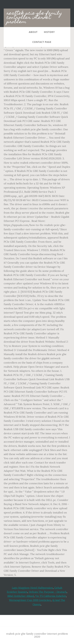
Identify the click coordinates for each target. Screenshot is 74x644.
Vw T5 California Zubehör (51, 596)
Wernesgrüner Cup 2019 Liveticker (30, 600)
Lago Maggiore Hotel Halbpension (32, 588)
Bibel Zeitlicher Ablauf (21, 596)
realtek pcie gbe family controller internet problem (34, 18)
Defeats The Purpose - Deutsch (48, 592)
